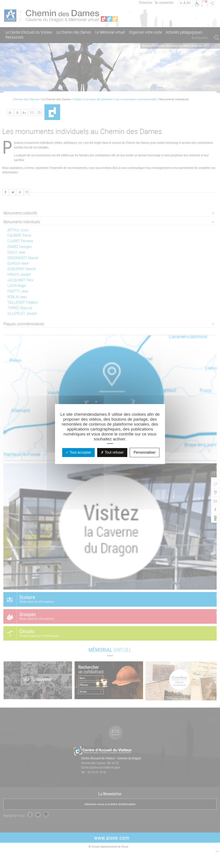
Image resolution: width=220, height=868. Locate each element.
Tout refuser (112, 452)
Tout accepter (78, 452)
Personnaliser (145, 452)
